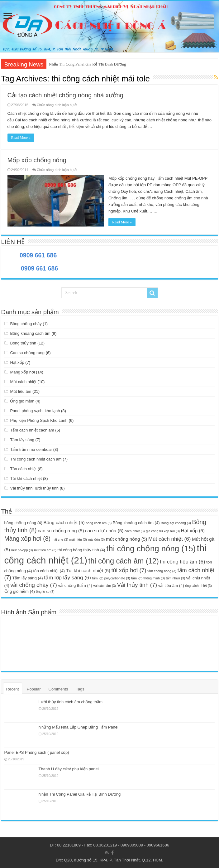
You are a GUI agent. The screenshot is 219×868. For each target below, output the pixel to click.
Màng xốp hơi (22, 372)
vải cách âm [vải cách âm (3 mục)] (105, 586)
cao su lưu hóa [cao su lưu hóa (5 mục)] (104, 531)
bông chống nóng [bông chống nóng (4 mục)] (23, 523)
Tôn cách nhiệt (23, 469)
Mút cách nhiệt (23, 382)
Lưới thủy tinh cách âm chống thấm (71, 702)
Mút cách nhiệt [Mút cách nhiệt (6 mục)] (169, 539)
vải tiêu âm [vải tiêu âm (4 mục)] (171, 585)
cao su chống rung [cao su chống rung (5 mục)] (61, 531)
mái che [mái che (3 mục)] (60, 539)
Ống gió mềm (22, 401)
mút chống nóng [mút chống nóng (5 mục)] (126, 539)
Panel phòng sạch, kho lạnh (35, 411)
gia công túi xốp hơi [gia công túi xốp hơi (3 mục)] (163, 531)
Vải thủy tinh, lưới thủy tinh (34, 488)
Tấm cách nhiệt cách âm (32, 430)
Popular (34, 689)
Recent (13, 689)
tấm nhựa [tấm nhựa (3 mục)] (176, 578)
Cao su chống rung (27, 353)
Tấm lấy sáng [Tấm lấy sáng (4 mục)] (27, 578)
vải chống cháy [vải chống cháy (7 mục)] (34, 585)
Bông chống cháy (26, 324)
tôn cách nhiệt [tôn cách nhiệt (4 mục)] (49, 571)
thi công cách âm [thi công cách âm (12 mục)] (124, 561)
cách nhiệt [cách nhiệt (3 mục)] (135, 531)
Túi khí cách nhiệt (26, 478)
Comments (58, 689)
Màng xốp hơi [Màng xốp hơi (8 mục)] (28, 539)
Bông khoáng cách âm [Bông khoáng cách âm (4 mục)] (136, 523)
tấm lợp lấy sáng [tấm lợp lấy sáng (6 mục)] (67, 578)
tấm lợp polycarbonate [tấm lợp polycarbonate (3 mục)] (111, 578)
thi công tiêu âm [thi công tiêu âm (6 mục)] (182, 562)
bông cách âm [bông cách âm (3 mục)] (99, 523)
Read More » (21, 138)
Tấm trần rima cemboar (31, 449)
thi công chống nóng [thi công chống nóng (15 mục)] (151, 549)
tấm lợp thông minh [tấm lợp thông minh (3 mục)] (148, 578)
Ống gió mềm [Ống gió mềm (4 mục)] (20, 591)
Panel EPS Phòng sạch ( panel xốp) (37, 752)
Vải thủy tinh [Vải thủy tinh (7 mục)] (137, 585)
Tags (80, 689)
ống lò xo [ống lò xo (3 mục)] (45, 592)
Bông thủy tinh (23, 343)
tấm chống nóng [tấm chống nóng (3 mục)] (162, 571)
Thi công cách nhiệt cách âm (36, 459)
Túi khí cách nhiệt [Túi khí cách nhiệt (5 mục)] (88, 571)
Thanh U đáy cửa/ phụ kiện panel (69, 769)
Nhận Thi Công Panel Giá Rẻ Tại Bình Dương (88, 64)
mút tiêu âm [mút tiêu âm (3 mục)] (45, 550)
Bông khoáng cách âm (30, 333)
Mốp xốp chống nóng (37, 160)
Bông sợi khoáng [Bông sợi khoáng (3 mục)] (176, 523)
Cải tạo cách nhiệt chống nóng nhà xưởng (65, 95)
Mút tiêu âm (21, 391)
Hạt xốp (17, 362)
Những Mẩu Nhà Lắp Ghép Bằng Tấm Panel (79, 727)
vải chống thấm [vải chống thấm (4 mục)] (75, 585)
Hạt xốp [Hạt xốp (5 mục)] (193, 531)
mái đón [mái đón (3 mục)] (97, 539)
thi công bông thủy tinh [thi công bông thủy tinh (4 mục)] (81, 550)
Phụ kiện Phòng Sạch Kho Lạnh (39, 420)
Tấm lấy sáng (22, 440)
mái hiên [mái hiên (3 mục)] (78, 539)
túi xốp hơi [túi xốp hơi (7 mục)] (129, 570)
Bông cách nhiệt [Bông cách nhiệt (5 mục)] (64, 522)
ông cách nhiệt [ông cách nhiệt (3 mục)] (199, 586)
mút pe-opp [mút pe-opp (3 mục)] (22, 550)
